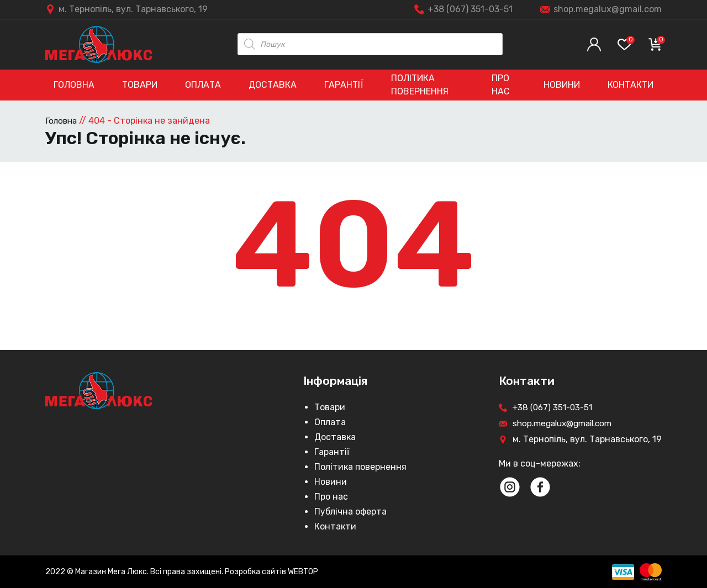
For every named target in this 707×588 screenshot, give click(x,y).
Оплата (203, 85)
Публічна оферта (350, 511)
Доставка (273, 85)
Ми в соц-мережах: (540, 463)
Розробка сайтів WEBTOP (271, 572)
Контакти (631, 85)
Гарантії (344, 85)
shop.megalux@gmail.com (608, 9)
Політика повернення (420, 85)
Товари (140, 85)
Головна (74, 85)
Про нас (501, 85)
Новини (562, 85)
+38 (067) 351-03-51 (470, 9)
